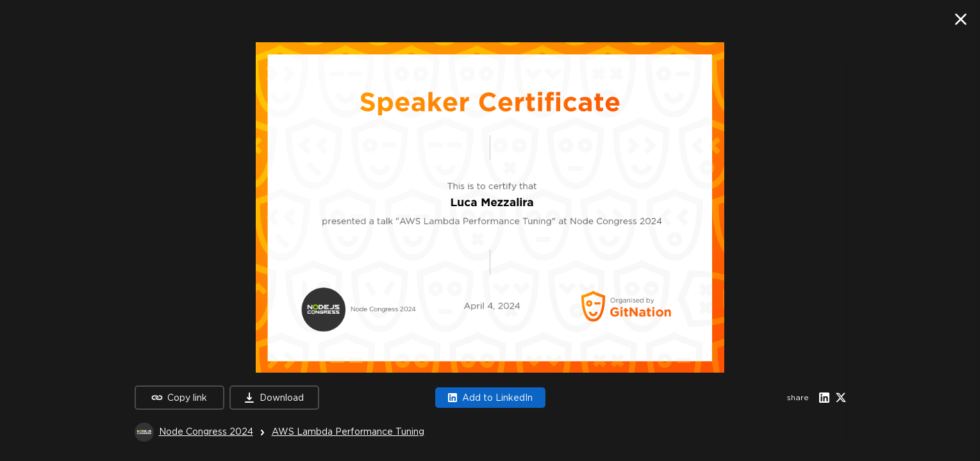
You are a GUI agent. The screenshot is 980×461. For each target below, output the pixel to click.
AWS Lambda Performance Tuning (348, 432)
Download (274, 398)
